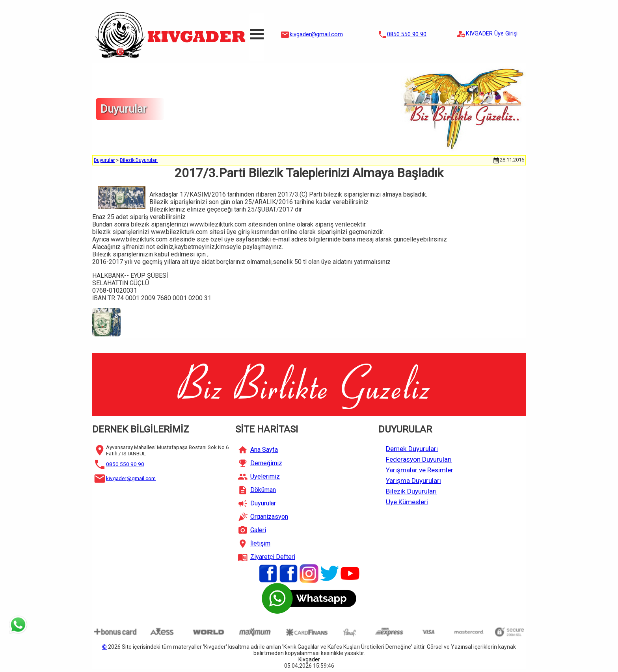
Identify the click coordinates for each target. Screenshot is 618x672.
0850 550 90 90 (407, 34)
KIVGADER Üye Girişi (492, 34)
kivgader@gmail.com (316, 34)
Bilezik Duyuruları (139, 160)
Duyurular (104, 160)
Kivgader (309, 659)
